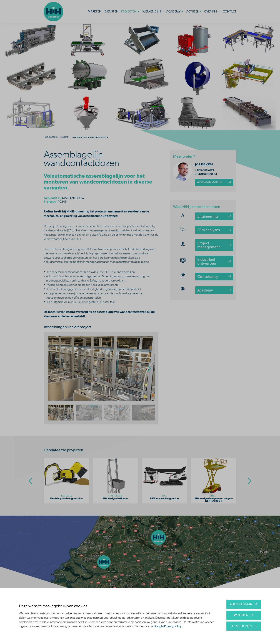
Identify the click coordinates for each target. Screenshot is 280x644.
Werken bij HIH (153, 11)
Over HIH (211, 11)
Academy (173, 11)
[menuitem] (51, 137)
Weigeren (241, 615)
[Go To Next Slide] (249, 481)
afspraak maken (209, 182)
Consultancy (208, 277)
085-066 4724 (206, 170)
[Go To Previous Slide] (31, 481)
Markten (95, 11)
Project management (209, 245)
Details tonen (241, 626)
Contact (230, 11)
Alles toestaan (241, 604)
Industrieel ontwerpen (207, 261)
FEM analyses (209, 230)
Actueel (192, 11)
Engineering (208, 216)
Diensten (111, 11)
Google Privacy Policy (167, 626)
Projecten (129, 11)
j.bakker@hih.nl (207, 174)
